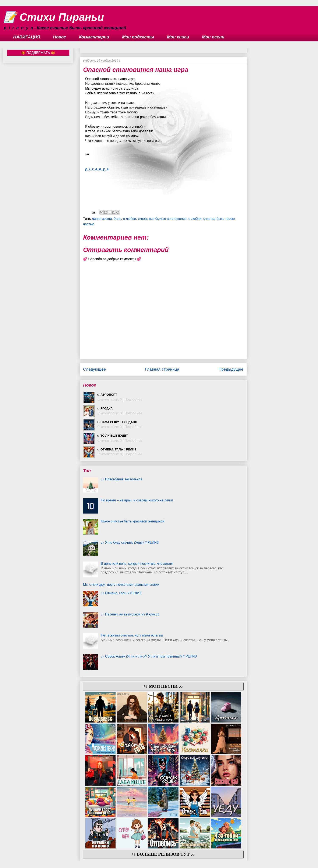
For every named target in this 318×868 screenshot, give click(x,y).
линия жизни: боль (106, 219)
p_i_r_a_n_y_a (97, 169)
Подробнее (133, 399)
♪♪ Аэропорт (107, 395)
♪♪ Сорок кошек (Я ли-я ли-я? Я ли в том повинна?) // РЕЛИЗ (149, 656)
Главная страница (162, 369)
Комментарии (94, 37)
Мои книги (178, 37)
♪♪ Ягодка (105, 408)
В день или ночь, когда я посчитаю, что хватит (137, 564)
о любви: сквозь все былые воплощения (155, 219)
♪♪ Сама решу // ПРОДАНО (117, 422)
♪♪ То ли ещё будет (112, 436)
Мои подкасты (138, 37)
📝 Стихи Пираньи (54, 17)
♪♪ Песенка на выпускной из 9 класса (130, 614)
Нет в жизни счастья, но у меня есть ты (132, 635)
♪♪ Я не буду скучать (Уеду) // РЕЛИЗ (130, 543)
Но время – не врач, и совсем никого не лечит (137, 500)
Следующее (94, 369)
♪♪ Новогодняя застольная (121, 479)
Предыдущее (231, 369)
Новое (60, 37)
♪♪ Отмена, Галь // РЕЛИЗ (116, 449)
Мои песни (213, 37)
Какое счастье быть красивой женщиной (132, 521)
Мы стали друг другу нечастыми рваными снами (121, 585)
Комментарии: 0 (109, 399)
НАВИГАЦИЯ (27, 37)
